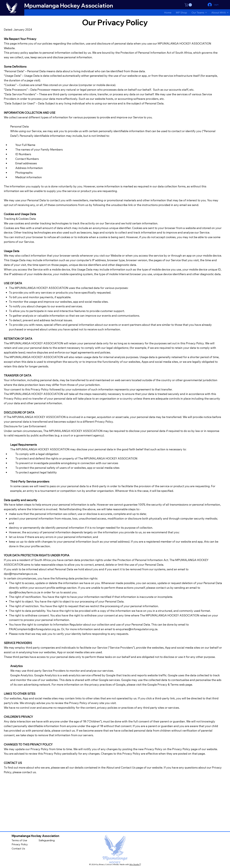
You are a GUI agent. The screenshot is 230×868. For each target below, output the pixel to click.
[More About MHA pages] (228, 12)
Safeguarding (47, 840)
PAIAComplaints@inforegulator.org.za (34, 629)
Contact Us (18, 848)
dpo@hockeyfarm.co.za (25, 592)
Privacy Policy (20, 844)
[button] (189, 5)
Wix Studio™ (135, 864)
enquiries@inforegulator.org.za (137, 629)
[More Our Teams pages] (206, 12)
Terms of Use (19, 840)
